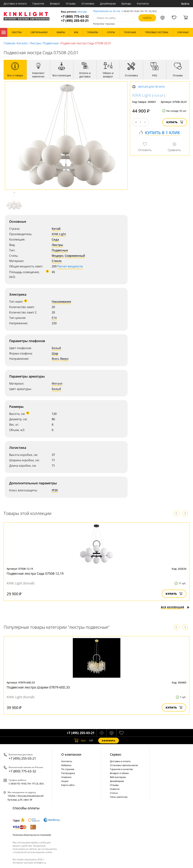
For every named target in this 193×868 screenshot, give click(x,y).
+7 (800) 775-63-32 (75, 16)
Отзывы (71, 4)
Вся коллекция (175, 607)
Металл (57, 383)
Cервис (116, 754)
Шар (55, 353)
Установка (88, 4)
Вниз (55, 359)
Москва (82, 12)
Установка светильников (124, 765)
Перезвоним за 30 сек (107, 11)
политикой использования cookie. (33, 852)
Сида (55, 239)
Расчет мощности (70, 266)
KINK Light (59, 234)
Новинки (66, 777)
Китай (56, 229)
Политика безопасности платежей (32, 835)
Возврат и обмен (119, 773)
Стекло (57, 261)
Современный (75, 256)
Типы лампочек (119, 797)
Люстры (35, 43)
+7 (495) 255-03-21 (75, 21)
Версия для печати (151, 87)
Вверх (64, 359)
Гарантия (38, 4)
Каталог (4, 32)
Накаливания (61, 302)
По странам (68, 769)
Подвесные (51, 43)
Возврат (55, 4)
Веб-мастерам (118, 777)
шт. (80, 741)
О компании (71, 754)
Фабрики (66, 765)
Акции (65, 781)
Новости (115, 789)
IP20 (55, 490)
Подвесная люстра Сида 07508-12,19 (35, 573)
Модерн (57, 256)
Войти (185, 4)
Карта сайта (68, 785)
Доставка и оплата (15, 4)
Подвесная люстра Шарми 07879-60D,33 (38, 687)
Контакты (143, 4)
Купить (175, 122)
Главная (9, 43)
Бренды (126, 4)
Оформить (108, 741)
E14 (54, 318)
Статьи (114, 793)
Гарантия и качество (121, 769)
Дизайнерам (108, 4)
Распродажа (68, 773)
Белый (56, 348)
